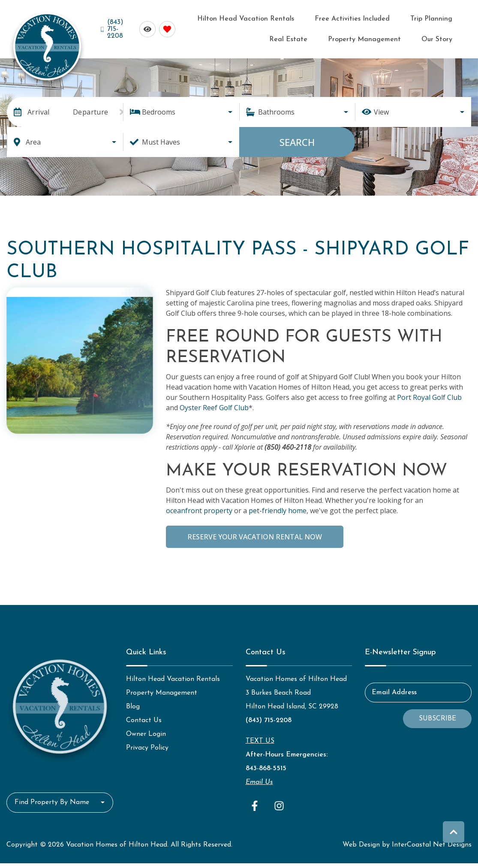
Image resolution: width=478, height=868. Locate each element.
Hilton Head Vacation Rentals (230, 17)
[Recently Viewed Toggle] (145, 27)
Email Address (394, 687)
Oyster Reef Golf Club (214, 402)
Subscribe (437, 713)
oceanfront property (199, 505)
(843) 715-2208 (269, 715)
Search (297, 136)
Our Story (443, 35)
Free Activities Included (325, 17)
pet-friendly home (278, 505)
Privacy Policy (147, 742)
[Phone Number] (113, 27)
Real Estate (440, 17)
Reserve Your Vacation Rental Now (255, 531)
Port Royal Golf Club (429, 392)
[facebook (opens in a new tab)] (256, 800)
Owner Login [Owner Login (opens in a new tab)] (146, 729)
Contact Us (144, 715)
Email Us (259, 777)
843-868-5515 (266, 763)
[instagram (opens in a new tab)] (279, 800)
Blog (133, 701)
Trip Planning (392, 17)
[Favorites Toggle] (165, 27)
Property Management (382, 35)
